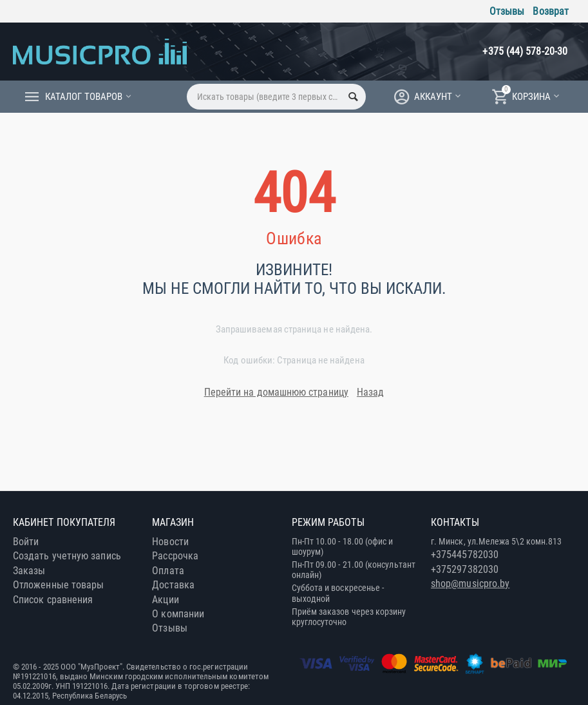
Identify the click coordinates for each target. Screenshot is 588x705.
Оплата (168, 571)
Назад (370, 392)
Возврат (551, 11)
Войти (26, 542)
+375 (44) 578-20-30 (525, 51)
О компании (178, 614)
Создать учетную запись (67, 556)
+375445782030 (465, 555)
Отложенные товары (58, 585)
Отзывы (507, 11)
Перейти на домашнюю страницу (276, 392)
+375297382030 (465, 569)
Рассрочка (175, 556)
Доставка (173, 585)
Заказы (29, 571)
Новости (170, 542)
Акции (165, 600)
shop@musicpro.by (470, 584)
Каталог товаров (84, 97)
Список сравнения (53, 600)
